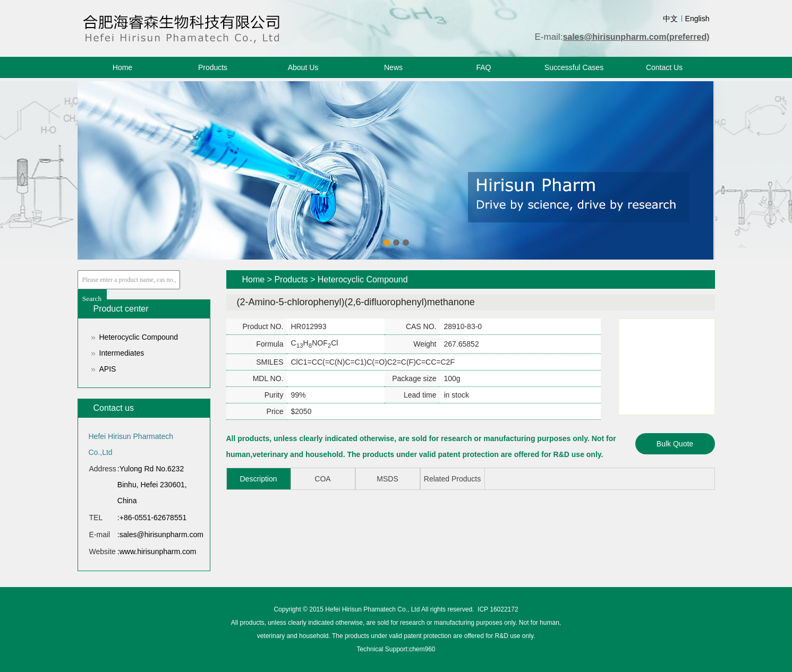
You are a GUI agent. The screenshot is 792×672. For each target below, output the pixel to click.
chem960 (422, 649)
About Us (303, 67)
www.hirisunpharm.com (158, 552)
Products (213, 67)
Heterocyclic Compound (139, 337)
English (697, 19)
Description (258, 479)
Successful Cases (574, 67)
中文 (670, 19)
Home (122, 67)
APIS (108, 369)
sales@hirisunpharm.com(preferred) (636, 37)
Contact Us (664, 67)
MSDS (387, 479)
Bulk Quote (675, 444)
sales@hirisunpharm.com (161, 535)
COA (322, 479)
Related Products (452, 479)
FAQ (483, 67)
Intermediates (122, 353)
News (393, 67)
